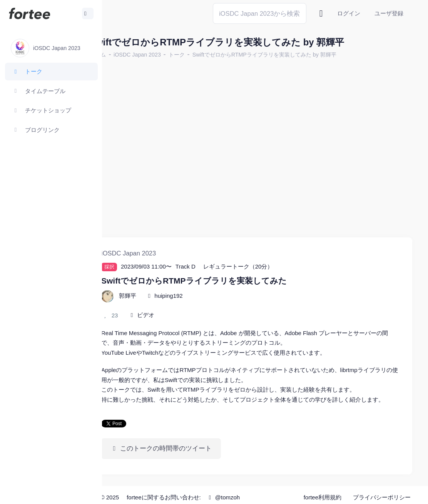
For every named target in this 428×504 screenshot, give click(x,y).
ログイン (349, 13)
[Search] (260, 13)
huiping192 (198, 281)
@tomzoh (253, 492)
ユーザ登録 (389, 13)
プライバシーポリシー (382, 492)
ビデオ (175, 300)
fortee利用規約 (323, 492)
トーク (206, 55)
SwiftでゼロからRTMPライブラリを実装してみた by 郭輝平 (294, 55)
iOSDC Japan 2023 (167, 55)
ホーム (127, 55)
